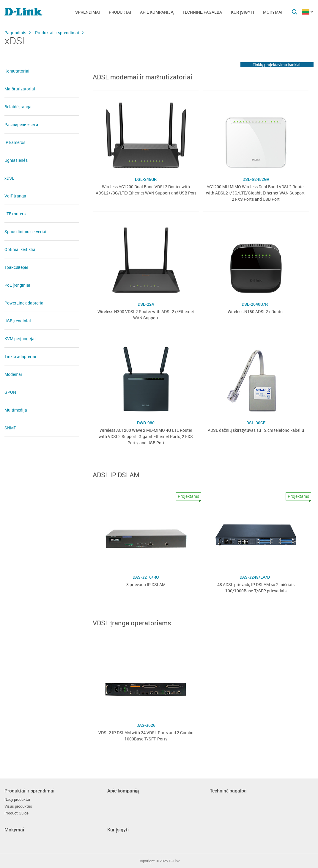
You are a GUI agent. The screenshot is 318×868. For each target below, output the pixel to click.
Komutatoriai (17, 71)
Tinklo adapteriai (20, 356)
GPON (10, 392)
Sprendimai (88, 12)
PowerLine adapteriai (25, 303)
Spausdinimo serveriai (25, 231)
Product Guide (16, 813)
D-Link (174, 861)
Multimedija (16, 410)
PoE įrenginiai (17, 285)
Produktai (120, 12)
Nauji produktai (17, 799)
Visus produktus (18, 806)
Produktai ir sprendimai (57, 33)
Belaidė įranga (18, 107)
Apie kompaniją (157, 12)
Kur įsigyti (243, 12)
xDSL (9, 178)
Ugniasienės (16, 160)
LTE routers (15, 214)
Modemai (13, 374)
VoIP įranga (15, 196)
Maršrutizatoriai (20, 89)
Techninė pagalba (202, 12)
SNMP (10, 428)
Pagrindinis (15, 33)
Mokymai (273, 12)
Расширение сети (21, 124)
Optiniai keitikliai (21, 249)
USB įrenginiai (18, 321)
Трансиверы (16, 267)
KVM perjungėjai (20, 339)
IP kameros (15, 142)
